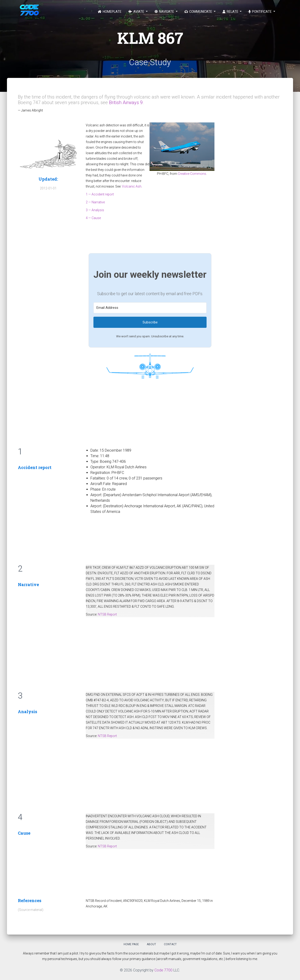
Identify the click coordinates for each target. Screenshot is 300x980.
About (151, 944)
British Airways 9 (126, 102)
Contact (170, 944)
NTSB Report (107, 614)
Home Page (131, 944)
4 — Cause (93, 218)
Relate (231, 12)
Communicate (199, 12)
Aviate (137, 12)
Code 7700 (163, 970)
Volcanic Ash (132, 186)
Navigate (165, 12)
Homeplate (110, 12)
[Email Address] (150, 308)
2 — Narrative (95, 202)
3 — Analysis (95, 210)
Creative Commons (192, 174)
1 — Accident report (100, 194)
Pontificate (260, 12)
